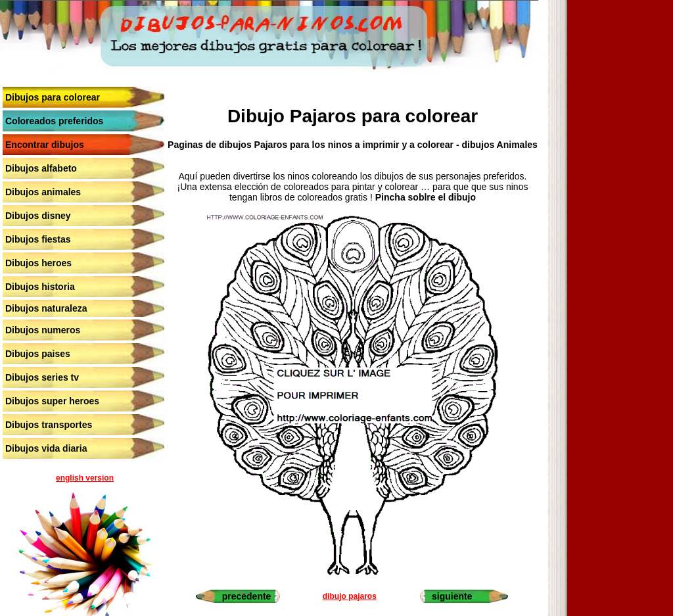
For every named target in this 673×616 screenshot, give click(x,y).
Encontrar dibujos (45, 145)
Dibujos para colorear (53, 97)
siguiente (452, 596)
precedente (247, 596)
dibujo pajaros (350, 596)
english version (85, 478)
